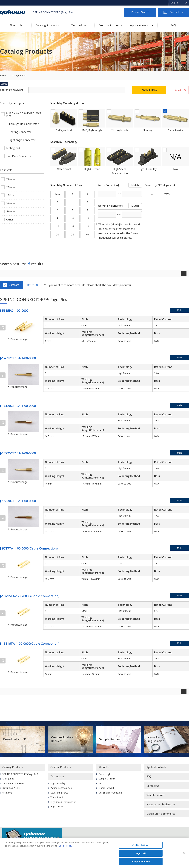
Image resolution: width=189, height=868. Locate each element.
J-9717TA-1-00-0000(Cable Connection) (29, 548)
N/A (176, 169)
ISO (100, 783)
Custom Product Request (62, 739)
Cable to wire (176, 130)
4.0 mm (10, 211)
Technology (79, 25)
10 (72, 218)
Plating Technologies (61, 788)
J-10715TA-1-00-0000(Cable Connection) (30, 596)
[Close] (184, 853)
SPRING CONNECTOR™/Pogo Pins (24, 114)
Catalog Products (47, 25)
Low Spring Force (59, 793)
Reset (178, 90)
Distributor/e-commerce (161, 814)
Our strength (105, 774)
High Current (92, 169)
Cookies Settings (141, 845)
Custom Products (110, 25)
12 (87, 218)
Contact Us (176, 12)
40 (87, 235)
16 (72, 226)
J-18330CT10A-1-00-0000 (18, 501)
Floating (148, 130)
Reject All (141, 853)
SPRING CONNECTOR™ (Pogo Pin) (20, 774)
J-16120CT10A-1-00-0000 (18, 406)
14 (57, 226)
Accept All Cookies (141, 861)
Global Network (106, 788)
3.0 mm (10, 203)
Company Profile (107, 779)
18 (87, 226)
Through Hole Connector (24, 124)
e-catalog (7, 793)
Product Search (140, 12)
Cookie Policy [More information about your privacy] (65, 846)
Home (3, 76)
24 (72, 235)
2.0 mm (10, 179)
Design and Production (110, 793)
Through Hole (120, 130)
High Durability (148, 169)
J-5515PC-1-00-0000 (14, 311)
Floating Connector (20, 132)
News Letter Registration (156, 739)
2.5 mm (10, 187)
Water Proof (64, 169)
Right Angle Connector (22, 140)
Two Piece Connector (19, 156)
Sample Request (110, 739)
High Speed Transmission (120, 171)
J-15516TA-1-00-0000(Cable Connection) (30, 644)
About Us (16, 25)
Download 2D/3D (15, 739)
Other (10, 220)
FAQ (173, 25)
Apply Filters (149, 90)
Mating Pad (13, 148)
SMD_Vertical (64, 130)
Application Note (142, 25)
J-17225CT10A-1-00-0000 (18, 453)
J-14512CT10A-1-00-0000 (18, 358)
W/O (167, 194)
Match (135, 185)
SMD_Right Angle (92, 130)
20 (57, 235)
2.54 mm (11, 195)
